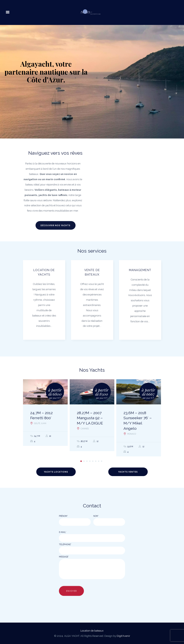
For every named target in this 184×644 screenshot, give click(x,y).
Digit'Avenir (123, 636)
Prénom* (63, 527)
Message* (64, 568)
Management (140, 282)
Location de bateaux (92, 631)
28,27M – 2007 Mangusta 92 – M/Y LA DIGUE (90, 418)
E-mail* (63, 543)
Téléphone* (65, 556)
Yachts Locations (56, 472)
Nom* (96, 527)
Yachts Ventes (128, 472)
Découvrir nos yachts (47, 225)
